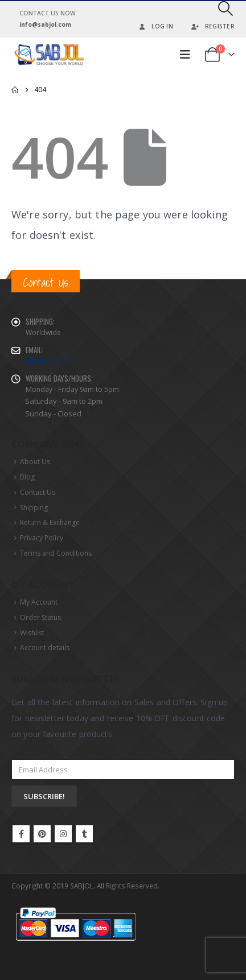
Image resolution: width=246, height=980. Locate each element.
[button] (226, 9)
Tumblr (84, 834)
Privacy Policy (42, 538)
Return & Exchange (50, 522)
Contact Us (38, 492)
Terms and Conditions (56, 553)
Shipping (34, 508)
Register (212, 26)
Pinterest (42, 834)
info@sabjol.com (53, 361)
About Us (35, 462)
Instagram (63, 834)
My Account (39, 602)
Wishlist (32, 633)
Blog (27, 477)
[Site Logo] (48, 55)
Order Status (40, 617)
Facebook (21, 834)
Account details (45, 648)
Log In (155, 26)
